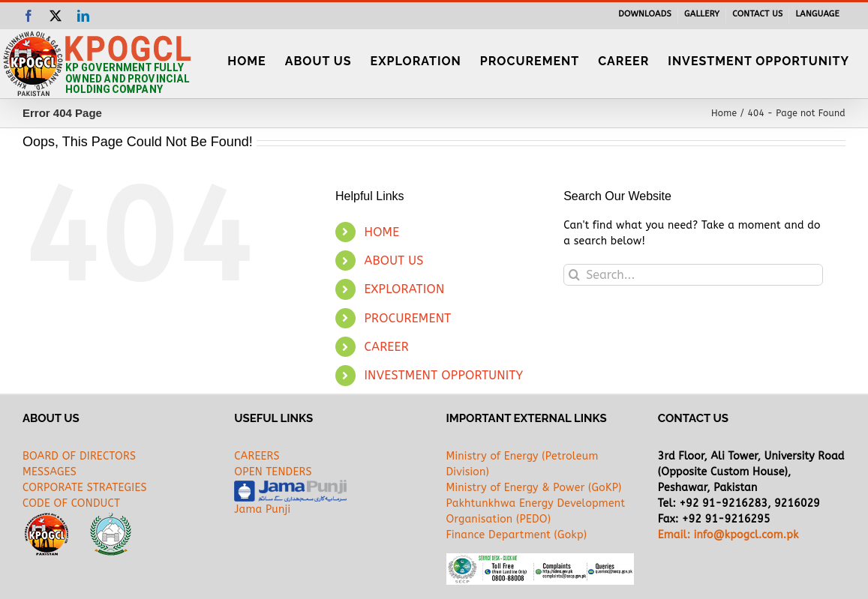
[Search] (574, 275)
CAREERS (257, 456)
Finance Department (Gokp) (517, 535)
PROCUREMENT (407, 318)
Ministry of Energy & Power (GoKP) (534, 488)
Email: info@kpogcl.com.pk (728, 535)
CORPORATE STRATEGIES (85, 488)
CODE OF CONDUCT (71, 503)
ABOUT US (393, 261)
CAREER (386, 347)
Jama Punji (262, 509)
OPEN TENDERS (273, 472)
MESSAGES (50, 472)
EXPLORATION (404, 289)
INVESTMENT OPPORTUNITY (443, 375)
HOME (381, 232)
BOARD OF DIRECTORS (79, 456)
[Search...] (693, 275)
